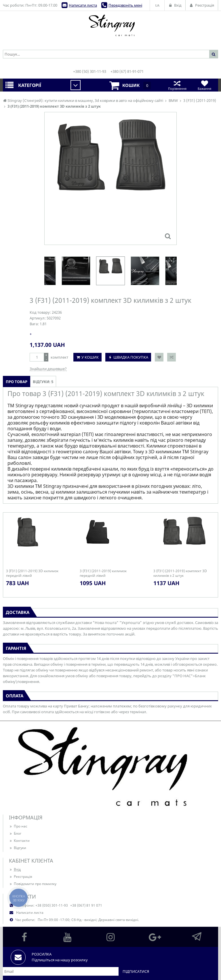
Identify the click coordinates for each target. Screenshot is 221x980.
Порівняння (177, 85)
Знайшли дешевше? (48, 369)
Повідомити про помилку (33, 884)
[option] (110, 271)
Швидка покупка (131, 357)
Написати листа (83, 5)
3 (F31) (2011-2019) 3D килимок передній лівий (32, 573)
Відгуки (18, 848)
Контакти (19, 841)
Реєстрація (21, 877)
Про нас (18, 826)
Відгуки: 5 (43, 382)
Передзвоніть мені (125, 5)
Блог (15, 833)
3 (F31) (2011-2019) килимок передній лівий (103, 573)
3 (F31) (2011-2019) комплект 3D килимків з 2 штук (180, 573)
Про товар (17, 382)
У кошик (90, 357)
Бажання (204, 85)
